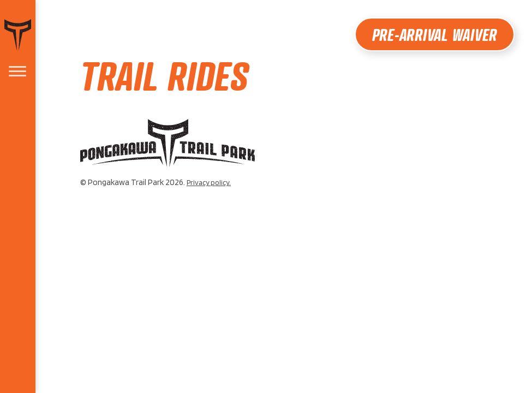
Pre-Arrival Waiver (435, 35)
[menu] (17, 72)
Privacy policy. (209, 182)
